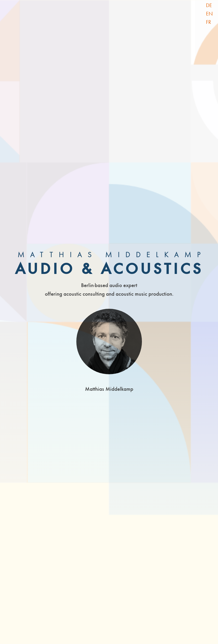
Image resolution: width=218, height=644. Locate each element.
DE (209, 5)
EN (209, 14)
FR (209, 22)
